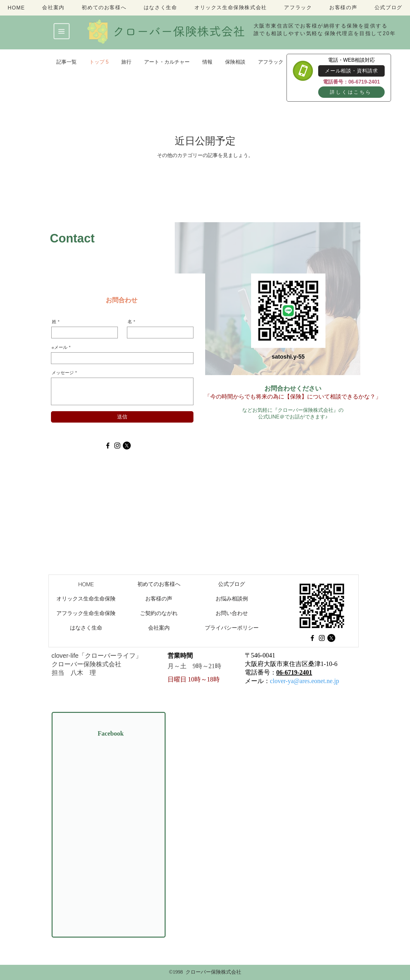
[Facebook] (108, 446)
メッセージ (63, 373)
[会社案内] (159, 628)
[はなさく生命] (86, 628)
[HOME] (86, 584)
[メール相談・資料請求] (351, 71)
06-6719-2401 (294, 672)
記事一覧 (66, 62)
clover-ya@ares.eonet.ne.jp (305, 681)
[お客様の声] (159, 599)
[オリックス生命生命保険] (86, 599)
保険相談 (235, 62)
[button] (62, 31)
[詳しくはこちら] (351, 92)
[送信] (122, 417)
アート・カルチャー (167, 62)
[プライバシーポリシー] (232, 628)
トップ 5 (99, 62)
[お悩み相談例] (232, 599)
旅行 (126, 62)
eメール (60, 347)
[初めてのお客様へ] (159, 584)
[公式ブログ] (232, 584)
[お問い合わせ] (232, 613)
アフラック (271, 62)
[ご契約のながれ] (159, 613)
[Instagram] (117, 446)
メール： (257, 681)
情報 (207, 62)
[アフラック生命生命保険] (86, 613)
